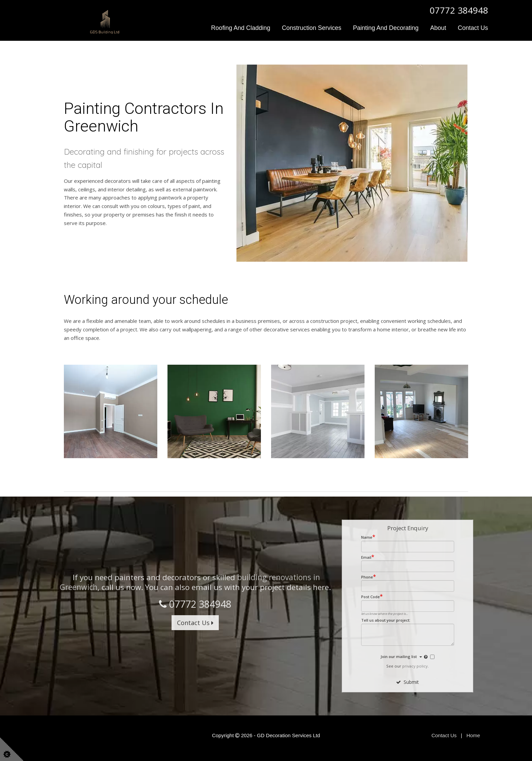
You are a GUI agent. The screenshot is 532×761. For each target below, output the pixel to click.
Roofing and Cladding (241, 28)
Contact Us (473, 28)
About (438, 28)
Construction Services (312, 28)
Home (473, 735)
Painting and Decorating (386, 28)
